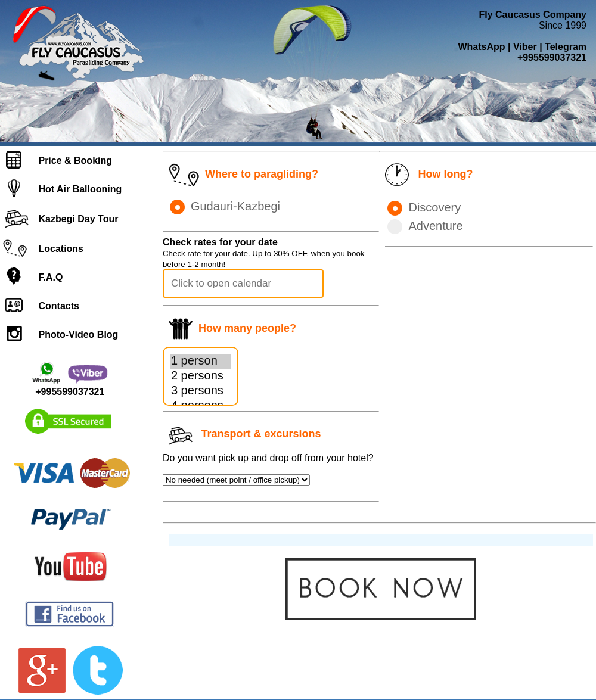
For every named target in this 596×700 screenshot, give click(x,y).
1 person (201, 361)
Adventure (425, 226)
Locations (61, 249)
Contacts (58, 306)
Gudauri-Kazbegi (225, 206)
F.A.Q (50, 277)
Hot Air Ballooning (80, 189)
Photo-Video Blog (78, 335)
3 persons (201, 391)
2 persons (201, 376)
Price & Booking (75, 161)
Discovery (424, 207)
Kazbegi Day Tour (78, 219)
